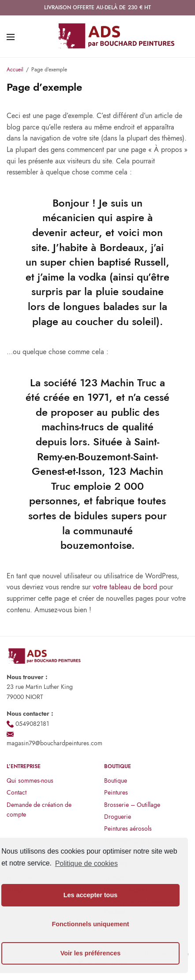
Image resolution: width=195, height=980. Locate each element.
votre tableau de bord (125, 587)
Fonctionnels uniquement (90, 924)
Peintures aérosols (128, 828)
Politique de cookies (86, 864)
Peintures (116, 792)
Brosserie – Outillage (132, 805)
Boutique (116, 780)
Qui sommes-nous (30, 780)
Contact (17, 792)
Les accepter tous (90, 895)
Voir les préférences (91, 953)
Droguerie (118, 817)
